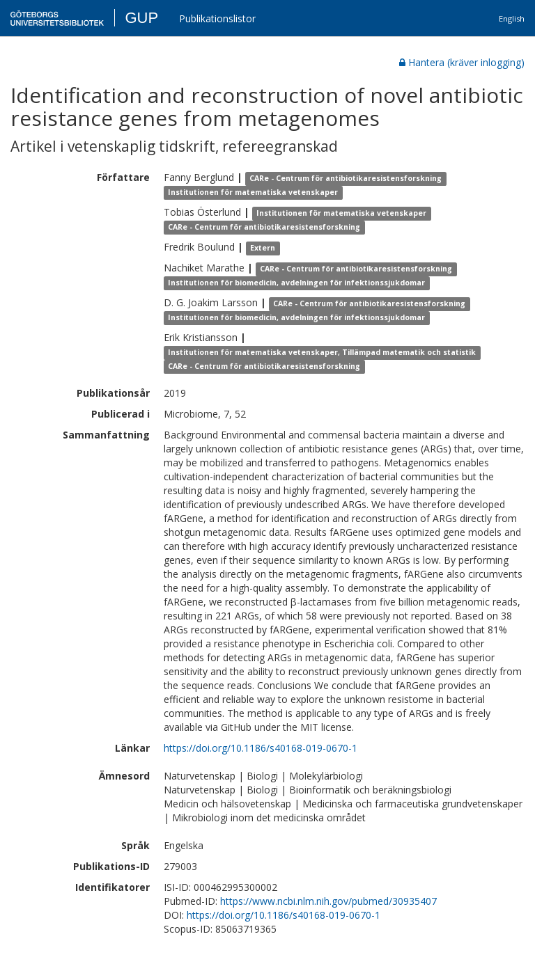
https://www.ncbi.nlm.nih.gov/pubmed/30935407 (328, 901)
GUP (141, 18)
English (512, 18)
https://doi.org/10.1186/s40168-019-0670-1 (261, 748)
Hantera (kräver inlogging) (462, 62)
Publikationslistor (217, 18)
